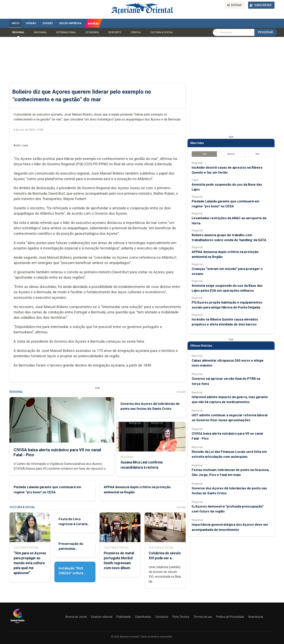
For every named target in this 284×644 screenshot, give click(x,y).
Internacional (66, 32)
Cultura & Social (162, 32)
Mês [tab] (258, 154)
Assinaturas (256, 617)
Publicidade (124, 617)
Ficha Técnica (181, 617)
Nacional (40, 32)
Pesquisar (265, 32)
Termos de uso (203, 617)
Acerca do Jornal (76, 617)
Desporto (115, 32)
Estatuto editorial (102, 617)
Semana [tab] (231, 154)
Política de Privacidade (230, 617)
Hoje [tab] (204, 154)
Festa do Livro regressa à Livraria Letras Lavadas (73, 524)
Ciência (136, 32)
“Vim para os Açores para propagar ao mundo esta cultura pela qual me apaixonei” (30, 563)
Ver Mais (181, 392)
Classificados (143, 617)
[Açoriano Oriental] (17, 624)
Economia (92, 32)
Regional (18, 32)
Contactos (162, 617)
